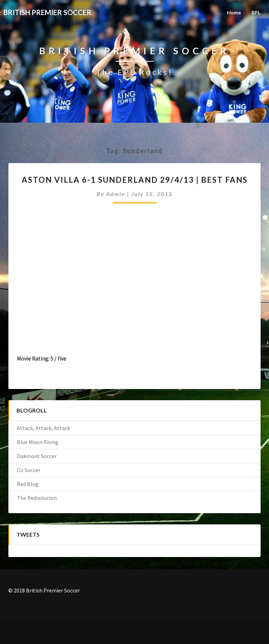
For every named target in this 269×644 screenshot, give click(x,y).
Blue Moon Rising (38, 442)
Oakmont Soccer (37, 456)
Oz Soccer (29, 470)
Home (234, 12)
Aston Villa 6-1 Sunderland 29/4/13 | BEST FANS (135, 180)
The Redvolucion (37, 498)
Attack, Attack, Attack (43, 428)
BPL (256, 12)
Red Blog (28, 484)
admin (116, 194)
